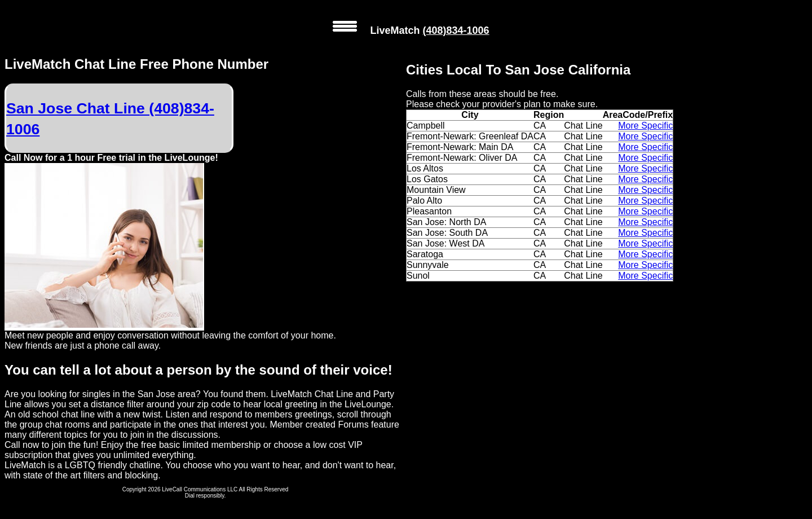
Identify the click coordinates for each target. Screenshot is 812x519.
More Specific (645, 126)
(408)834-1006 (456, 30)
